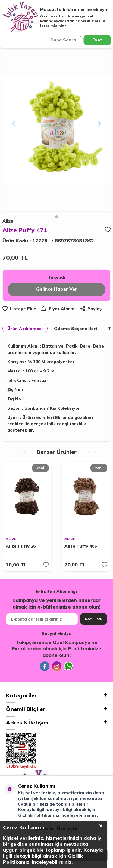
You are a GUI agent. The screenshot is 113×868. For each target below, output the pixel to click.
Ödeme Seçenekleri (75, 329)
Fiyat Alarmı (58, 309)
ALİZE (11, 539)
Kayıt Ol (94, 619)
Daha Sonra (63, 40)
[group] (56, 130)
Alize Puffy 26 (21, 546)
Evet (97, 40)
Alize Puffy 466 (81, 546)
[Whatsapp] (69, 666)
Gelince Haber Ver (57, 289)
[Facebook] (45, 666)
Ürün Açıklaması (25, 329)
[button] (57, 217)
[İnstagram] (57, 666)
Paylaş (91, 309)
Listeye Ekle (19, 309)
